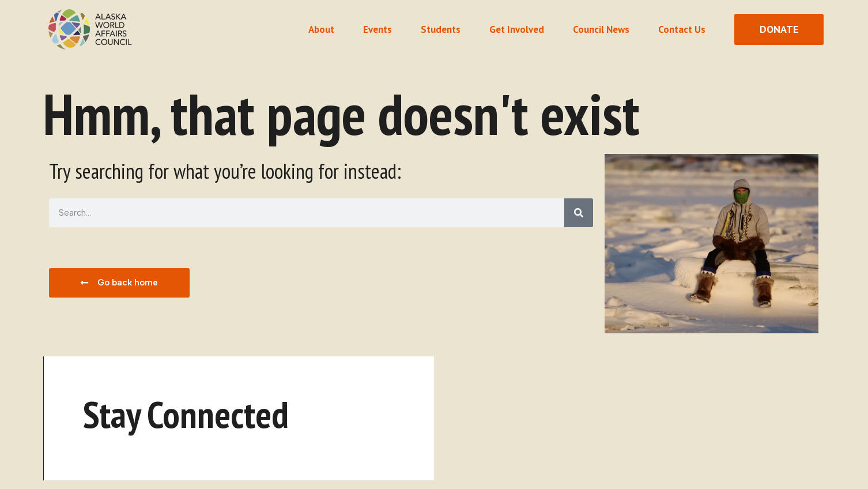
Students (441, 29)
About (321, 29)
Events (378, 29)
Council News (601, 29)
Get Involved (517, 29)
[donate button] (779, 29)
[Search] (579, 213)
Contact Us (682, 29)
